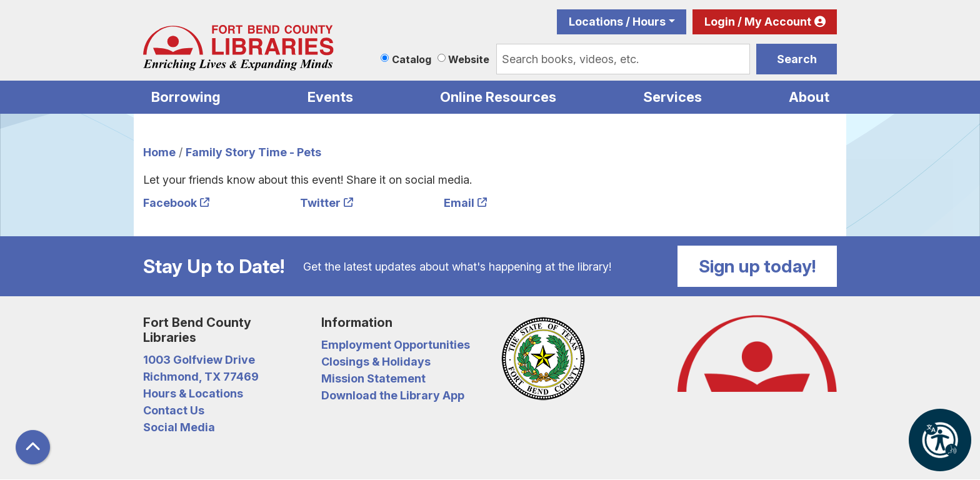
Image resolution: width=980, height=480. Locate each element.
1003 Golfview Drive (199, 360)
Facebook (170, 203)
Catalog (412, 59)
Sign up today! (757, 266)
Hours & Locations (193, 393)
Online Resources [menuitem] (498, 97)
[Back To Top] (33, 447)
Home (159, 152)
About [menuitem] (809, 97)
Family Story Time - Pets (253, 152)
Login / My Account (758, 22)
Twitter (320, 203)
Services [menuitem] (672, 97)
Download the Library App (393, 395)
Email (459, 203)
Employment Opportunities (396, 345)
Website (469, 59)
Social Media (179, 427)
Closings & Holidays (376, 362)
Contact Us (174, 410)
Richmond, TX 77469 (201, 377)
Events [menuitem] (330, 97)
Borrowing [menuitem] (186, 97)
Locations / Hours (617, 22)
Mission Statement (373, 378)
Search (797, 59)
